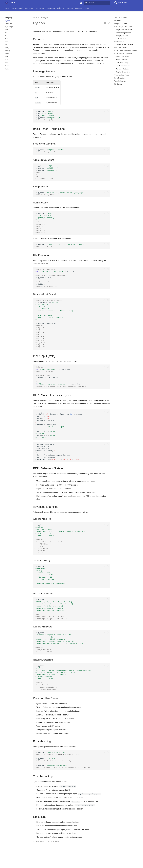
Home (7, 8)
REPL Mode (40, 8)
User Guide (29, 8)
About (87, 8)
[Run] (6, 3)
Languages (51, 8)
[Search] (97, 3)
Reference (61, 8)
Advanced (79, 8)
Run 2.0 (70, 8)
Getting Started (17, 8)
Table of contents (121, 18)
